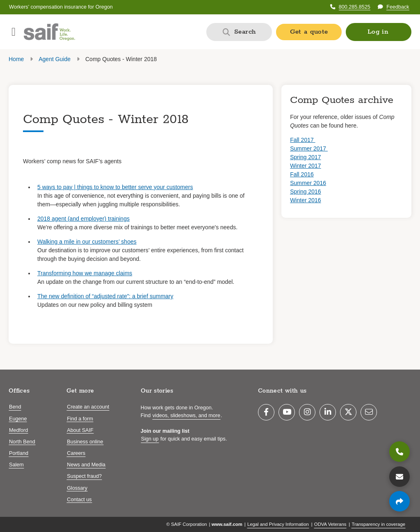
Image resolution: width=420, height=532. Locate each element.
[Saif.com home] (49, 32)
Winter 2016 (305, 200)
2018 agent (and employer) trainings (83, 219)
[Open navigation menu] (14, 32)
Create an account (88, 407)
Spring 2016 (306, 192)
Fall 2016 (302, 174)
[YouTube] (287, 412)
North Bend (22, 442)
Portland (19, 453)
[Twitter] (348, 412)
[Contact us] (399, 477)
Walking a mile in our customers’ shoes (87, 242)
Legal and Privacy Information (278, 524)
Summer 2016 (308, 183)
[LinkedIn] (328, 412)
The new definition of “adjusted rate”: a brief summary (105, 296)
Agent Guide (55, 59)
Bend (15, 407)
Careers (76, 453)
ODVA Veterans (330, 524)
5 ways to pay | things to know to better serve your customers (115, 187)
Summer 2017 (309, 148)
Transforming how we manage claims (85, 273)
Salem (16, 465)
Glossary (77, 488)
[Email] (369, 412)
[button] (379, 32)
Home (16, 59)
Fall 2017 (302, 140)
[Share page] (399, 501)
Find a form (80, 419)
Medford (18, 430)
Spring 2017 (306, 157)
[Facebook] (266, 412)
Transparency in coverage (378, 524)
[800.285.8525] (399, 452)
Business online (85, 442)
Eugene (18, 419)
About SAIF (80, 430)
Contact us (79, 500)
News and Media (86, 465)
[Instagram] (307, 412)
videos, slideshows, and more (186, 416)
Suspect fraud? (84, 476)
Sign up (150, 439)
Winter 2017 (305, 166)
